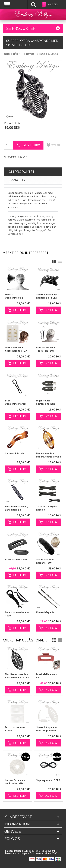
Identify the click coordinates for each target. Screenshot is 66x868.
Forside (7, 54)
